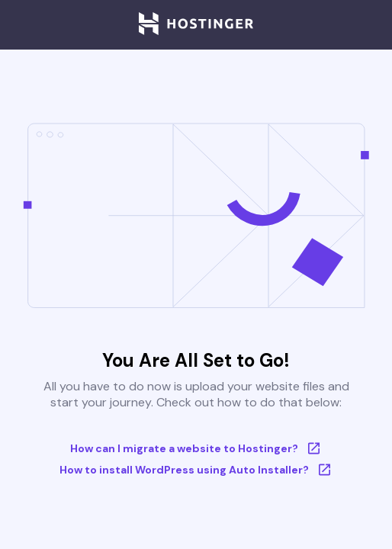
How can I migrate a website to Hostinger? (196, 448)
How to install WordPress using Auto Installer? (196, 470)
